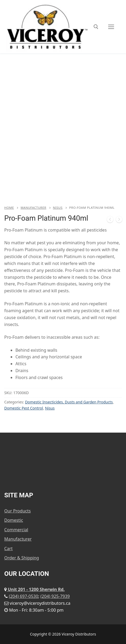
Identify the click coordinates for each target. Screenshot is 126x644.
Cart (8, 549)
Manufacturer (33, 208)
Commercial (16, 530)
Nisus (58, 208)
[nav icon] (111, 27)
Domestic (14, 520)
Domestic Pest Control (24, 408)
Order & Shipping (22, 558)
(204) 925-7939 (55, 596)
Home (9, 208)
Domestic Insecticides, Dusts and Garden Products (69, 402)
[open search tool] (96, 27)
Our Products (18, 511)
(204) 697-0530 (23, 596)
